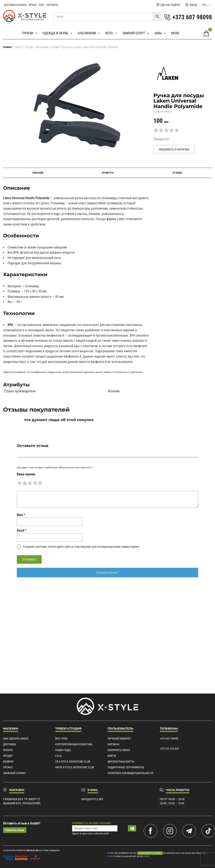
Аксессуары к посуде (47, 47)
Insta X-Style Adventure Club (75, 767)
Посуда (29, 47)
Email (22, 530)
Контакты (52, 5)
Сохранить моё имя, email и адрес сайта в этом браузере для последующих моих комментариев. (81, 547)
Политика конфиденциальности (130, 773)
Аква (160, 33)
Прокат (33, 5)
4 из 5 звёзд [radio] (35, 483)
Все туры (61, 739)
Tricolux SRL (33, 850)
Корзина (113, 744)
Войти (112, 756)
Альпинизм (89, 33)
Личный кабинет (119, 739)
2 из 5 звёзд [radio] (25, 483)
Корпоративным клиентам (74, 744)
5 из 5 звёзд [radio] (40, 483)
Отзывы (177, 173)
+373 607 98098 (169, 739)
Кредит (8, 756)
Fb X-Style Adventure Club (73, 762)
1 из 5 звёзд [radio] (19, 483)
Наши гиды (63, 750)
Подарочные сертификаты (126, 767)
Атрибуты (107, 173)
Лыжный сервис (14, 773)
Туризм (30, 33)
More (175, 33)
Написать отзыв (15, 830)
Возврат (8, 762)
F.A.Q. (59, 756)
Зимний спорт (136, 33)
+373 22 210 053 (169, 749)
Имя (21, 515)
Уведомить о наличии (174, 149)
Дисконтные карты (121, 762)
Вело (111, 33)
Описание (38, 173)
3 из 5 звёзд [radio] (30, 483)
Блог (42, 5)
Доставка (10, 744)
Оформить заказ (119, 750)
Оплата (8, 750)
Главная (7, 47)
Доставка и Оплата (15, 5)
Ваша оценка (26, 474)
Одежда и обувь (58, 33)
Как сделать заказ (16, 739)
